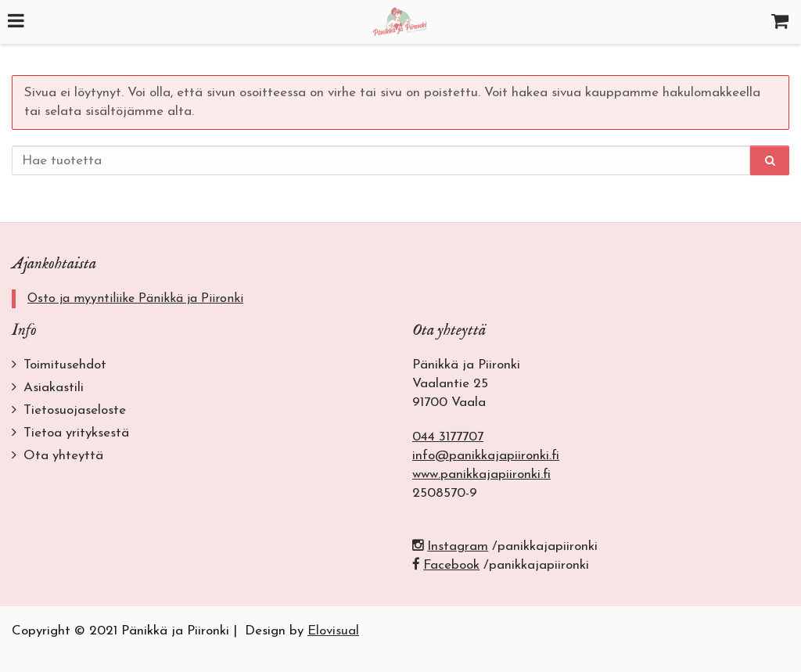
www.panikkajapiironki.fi (481, 474)
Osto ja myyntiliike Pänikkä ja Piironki (135, 299)
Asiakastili (54, 388)
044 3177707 (448, 437)
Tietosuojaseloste (75, 410)
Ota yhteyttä (63, 456)
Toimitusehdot (65, 365)
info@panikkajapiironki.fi (486, 456)
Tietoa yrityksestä (76, 433)
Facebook (446, 565)
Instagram (450, 546)
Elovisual (333, 631)
